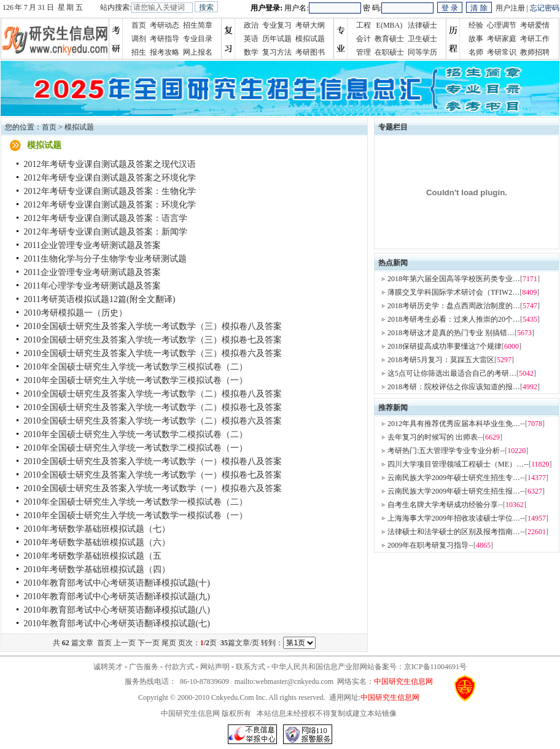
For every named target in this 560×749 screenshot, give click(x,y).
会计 (364, 39)
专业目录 (198, 39)
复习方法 (277, 52)
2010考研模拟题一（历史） (76, 313)
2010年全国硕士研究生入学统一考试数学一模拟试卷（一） (136, 515)
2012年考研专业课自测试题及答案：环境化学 (110, 205)
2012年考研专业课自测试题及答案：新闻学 (106, 232)
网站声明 (215, 667)
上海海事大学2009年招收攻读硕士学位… (454, 518)
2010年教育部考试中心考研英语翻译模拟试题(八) (117, 610)
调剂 (139, 39)
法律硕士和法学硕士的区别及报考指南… (454, 532)
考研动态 (165, 25)
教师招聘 (535, 52)
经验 (476, 25)
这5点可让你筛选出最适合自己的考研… (452, 373)
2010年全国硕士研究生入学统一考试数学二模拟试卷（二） (136, 434)
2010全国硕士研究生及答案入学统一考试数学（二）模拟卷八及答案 (153, 394)
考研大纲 (310, 25)
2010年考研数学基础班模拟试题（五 (93, 556)
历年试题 (277, 39)
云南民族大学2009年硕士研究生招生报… (454, 491)
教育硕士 (389, 39)
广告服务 (144, 667)
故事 (476, 39)
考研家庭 (502, 39)
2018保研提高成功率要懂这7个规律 (445, 346)
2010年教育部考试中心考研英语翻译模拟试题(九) (117, 596)
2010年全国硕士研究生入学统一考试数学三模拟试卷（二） (136, 367)
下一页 (149, 643)
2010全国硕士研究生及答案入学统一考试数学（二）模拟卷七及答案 (153, 407)
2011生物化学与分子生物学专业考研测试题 (105, 259)
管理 (364, 52)
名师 (476, 52)
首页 (139, 25)
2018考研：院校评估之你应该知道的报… (454, 387)
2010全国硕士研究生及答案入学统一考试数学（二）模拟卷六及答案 (153, 421)
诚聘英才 (108, 667)
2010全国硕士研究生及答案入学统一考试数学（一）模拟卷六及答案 (153, 488)
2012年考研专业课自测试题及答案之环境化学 (110, 178)
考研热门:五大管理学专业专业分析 (444, 451)
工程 (364, 25)
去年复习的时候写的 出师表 (433, 437)
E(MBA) (390, 25)
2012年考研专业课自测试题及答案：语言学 (106, 218)
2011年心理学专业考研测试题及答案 (92, 286)
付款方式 (179, 667)
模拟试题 (310, 39)
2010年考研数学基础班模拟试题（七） (97, 529)
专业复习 (277, 25)
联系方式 (251, 667)
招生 (139, 52)
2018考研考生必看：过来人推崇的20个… (454, 319)
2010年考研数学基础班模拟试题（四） (97, 569)
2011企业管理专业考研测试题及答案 (92, 245)
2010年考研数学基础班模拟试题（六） (97, 542)
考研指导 (165, 39)
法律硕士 (422, 25)
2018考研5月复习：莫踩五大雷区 (441, 360)
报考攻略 (165, 52)
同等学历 (422, 52)
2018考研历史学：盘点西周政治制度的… (454, 306)
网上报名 (198, 52)
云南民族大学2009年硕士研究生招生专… (454, 478)
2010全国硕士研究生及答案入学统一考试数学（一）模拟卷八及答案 (153, 461)
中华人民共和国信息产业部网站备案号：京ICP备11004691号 (369, 667)
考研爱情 (535, 25)
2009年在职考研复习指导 (428, 545)
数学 (251, 52)
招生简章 (198, 25)
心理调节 (502, 25)
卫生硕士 (422, 39)
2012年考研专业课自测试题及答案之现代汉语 (110, 164)
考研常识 (502, 52)
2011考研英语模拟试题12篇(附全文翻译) (100, 299)
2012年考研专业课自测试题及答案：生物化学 (110, 191)
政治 (251, 25)
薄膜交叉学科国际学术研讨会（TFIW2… (453, 292)
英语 (251, 39)
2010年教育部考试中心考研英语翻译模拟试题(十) (117, 583)
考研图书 (310, 52)
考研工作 (535, 39)
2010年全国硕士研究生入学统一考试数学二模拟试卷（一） (136, 448)
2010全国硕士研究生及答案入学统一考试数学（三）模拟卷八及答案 (153, 326)
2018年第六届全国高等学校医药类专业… (454, 279)
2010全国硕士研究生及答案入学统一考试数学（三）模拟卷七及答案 (153, 340)
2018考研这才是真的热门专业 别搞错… (451, 333)
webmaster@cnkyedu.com (294, 681)
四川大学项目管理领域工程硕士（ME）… (456, 464)
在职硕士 (389, 52)
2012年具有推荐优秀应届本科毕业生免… (454, 424)
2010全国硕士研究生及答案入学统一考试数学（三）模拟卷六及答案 (153, 353)
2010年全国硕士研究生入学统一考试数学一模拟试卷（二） (136, 502)
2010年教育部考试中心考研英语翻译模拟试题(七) (117, 623)
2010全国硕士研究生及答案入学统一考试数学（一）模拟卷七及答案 (153, 475)
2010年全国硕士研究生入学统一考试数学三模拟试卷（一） (136, 380)
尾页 (169, 643)
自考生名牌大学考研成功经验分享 (443, 505)
